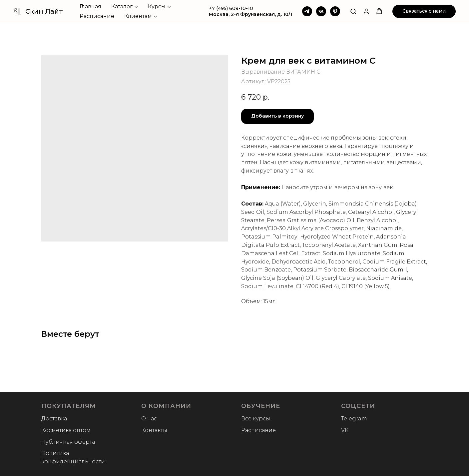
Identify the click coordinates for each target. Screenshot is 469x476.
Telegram (354, 419)
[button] (353, 11)
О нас (149, 419)
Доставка (54, 419)
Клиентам (138, 16)
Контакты (154, 430)
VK (345, 430)
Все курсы (256, 419)
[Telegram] (307, 11)
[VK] (321, 11)
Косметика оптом (66, 430)
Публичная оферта (68, 442)
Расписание (97, 16)
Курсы (157, 6)
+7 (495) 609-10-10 (231, 8)
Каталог (122, 6)
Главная (90, 6)
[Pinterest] (335, 11)
